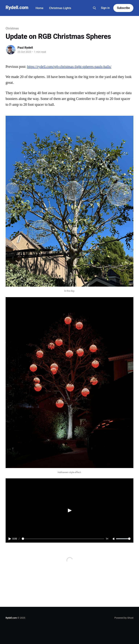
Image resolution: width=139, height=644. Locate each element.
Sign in (105, 8)
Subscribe (123, 8)
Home (40, 8)
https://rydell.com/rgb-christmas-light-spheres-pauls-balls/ (69, 67)
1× (107, 539)
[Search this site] (94, 8)
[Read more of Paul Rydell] (11, 50)
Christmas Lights (60, 8)
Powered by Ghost (124, 618)
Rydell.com (17, 8)
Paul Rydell (25, 48)
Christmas (12, 28)
